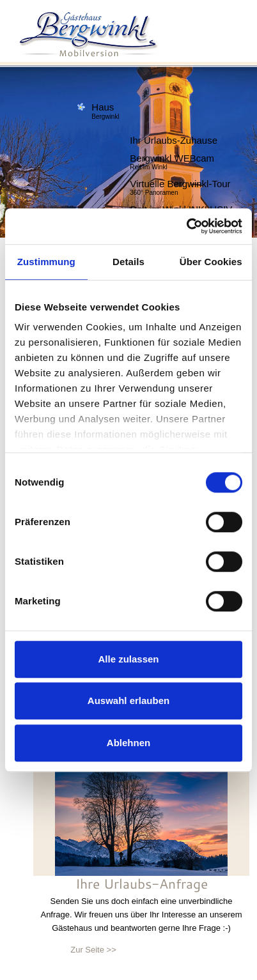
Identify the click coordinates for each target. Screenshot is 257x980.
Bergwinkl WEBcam (172, 156)
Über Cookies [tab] (211, 262)
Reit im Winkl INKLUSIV (181, 207)
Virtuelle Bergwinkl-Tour (180, 182)
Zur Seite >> (93, 950)
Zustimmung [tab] (46, 262)
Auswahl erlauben (128, 701)
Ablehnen (128, 743)
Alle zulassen (128, 659)
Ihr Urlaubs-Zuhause (174, 138)
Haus (105, 104)
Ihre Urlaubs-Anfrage (142, 884)
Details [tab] (128, 262)
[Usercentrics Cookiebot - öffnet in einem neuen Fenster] (186, 226)
